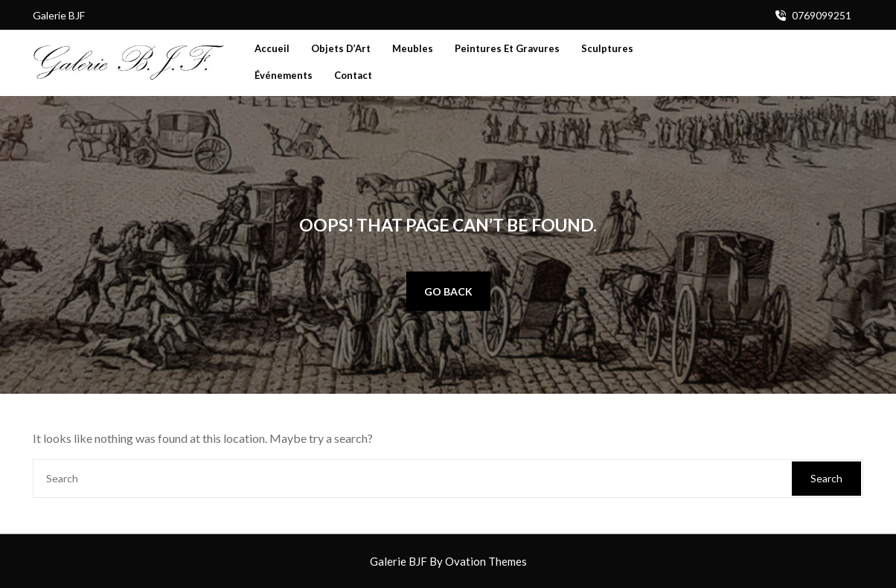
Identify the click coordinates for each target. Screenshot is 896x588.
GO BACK (448, 291)
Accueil (272, 48)
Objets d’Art (341, 48)
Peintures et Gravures (507, 48)
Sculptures (607, 48)
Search (826, 478)
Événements (284, 75)
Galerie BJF (448, 561)
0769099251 (822, 15)
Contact (353, 75)
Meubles (413, 48)
